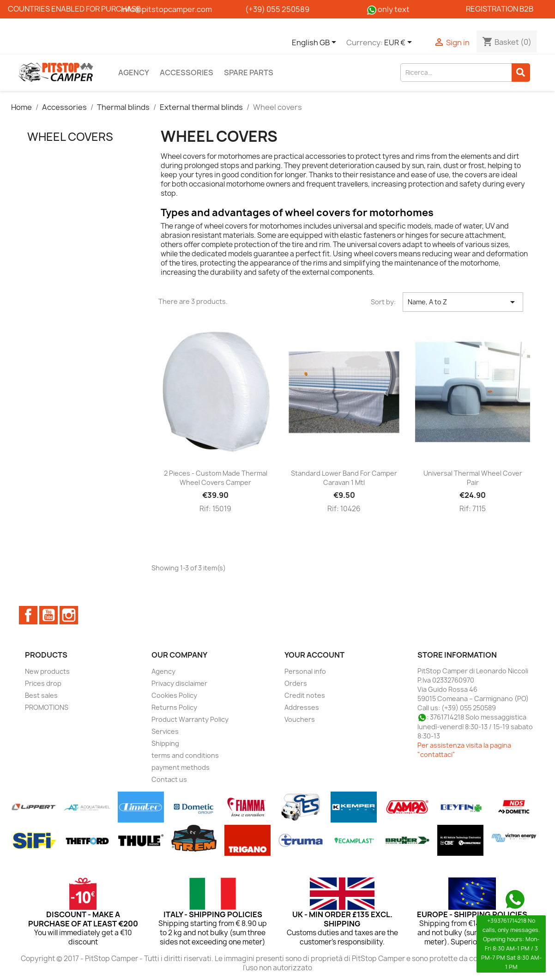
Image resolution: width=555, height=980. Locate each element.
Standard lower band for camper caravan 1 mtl (344, 478)
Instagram (69, 615)
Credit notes (305, 695)
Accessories (187, 73)
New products (47, 671)
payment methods (181, 767)
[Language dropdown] (316, 43)
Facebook (28, 615)
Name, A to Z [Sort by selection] (463, 302)
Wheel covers (70, 137)
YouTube (48, 615)
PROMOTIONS (47, 707)
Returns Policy (174, 707)
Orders (296, 683)
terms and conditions (185, 755)
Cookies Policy (174, 695)
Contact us (169, 779)
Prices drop (43, 683)
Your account (314, 655)
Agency (134, 73)
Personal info (305, 671)
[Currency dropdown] (400, 43)
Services (165, 731)
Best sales (41, 695)
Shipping (165, 743)
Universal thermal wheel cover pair (473, 478)
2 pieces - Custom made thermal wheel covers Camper (216, 478)
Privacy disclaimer (179, 683)
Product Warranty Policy (190, 719)
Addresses (302, 707)
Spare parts (249, 73)
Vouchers (300, 719)
